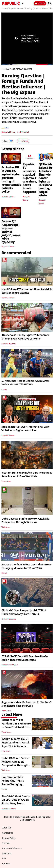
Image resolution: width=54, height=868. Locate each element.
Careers (6, 864)
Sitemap (6, 843)
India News (6, 751)
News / (5, 9)
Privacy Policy (9, 838)
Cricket (4, 390)
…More (5, 128)
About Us (7, 828)
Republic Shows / (16, 9)
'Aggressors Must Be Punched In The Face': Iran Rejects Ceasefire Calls (26, 704)
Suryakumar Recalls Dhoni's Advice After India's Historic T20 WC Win (25, 383)
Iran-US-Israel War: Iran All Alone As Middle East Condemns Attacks (27, 291)
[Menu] (50, 3)
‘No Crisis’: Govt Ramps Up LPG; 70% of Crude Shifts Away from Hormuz (24, 612)
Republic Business (9, 344)
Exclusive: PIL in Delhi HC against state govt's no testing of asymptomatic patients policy (11, 179)
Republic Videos (8, 298)
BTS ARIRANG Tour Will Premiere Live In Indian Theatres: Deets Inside (25, 658)
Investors (7, 853)
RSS (4, 859)
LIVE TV (40, 3)
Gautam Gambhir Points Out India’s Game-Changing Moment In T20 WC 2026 (26, 566)
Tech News (6, 527)
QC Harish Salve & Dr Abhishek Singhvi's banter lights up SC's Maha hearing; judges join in (45, 180)
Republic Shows (8, 132)
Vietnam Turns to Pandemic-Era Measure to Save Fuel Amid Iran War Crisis (27, 474)
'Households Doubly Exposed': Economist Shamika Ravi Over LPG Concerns (25, 337)
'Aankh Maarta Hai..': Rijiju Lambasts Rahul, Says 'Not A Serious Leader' (16, 744)
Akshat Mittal (23, 132)
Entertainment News (10, 665)
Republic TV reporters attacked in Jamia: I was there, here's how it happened (30, 178)
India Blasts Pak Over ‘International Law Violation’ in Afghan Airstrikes (25, 429)
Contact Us (8, 833)
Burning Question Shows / (37, 9)
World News (6, 481)
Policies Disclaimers (12, 848)
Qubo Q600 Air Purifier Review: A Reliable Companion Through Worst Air (25, 520)
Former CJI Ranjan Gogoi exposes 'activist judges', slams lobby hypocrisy (11, 232)
